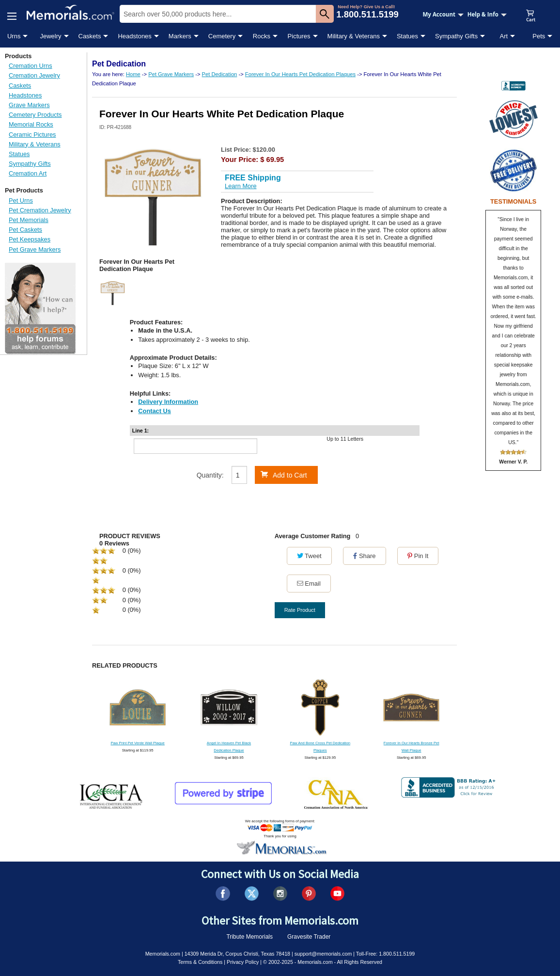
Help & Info (487, 14)
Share (364, 556)
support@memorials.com (323, 954)
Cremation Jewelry (34, 75)
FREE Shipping (253, 178)
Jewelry (50, 36)
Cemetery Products (35, 115)
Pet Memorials (29, 220)
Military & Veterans (354, 36)
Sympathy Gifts (456, 36)
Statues (407, 36)
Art (504, 36)
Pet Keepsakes (30, 239)
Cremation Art (28, 173)
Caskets (90, 36)
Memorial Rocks (31, 124)
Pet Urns (21, 200)
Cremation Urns (31, 66)
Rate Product (300, 610)
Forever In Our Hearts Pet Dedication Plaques (300, 74)
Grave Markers (29, 105)
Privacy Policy (243, 962)
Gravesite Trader (309, 937)
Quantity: (210, 475)
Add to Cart (284, 475)
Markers (180, 36)
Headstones (134, 36)
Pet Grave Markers (35, 249)
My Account (443, 14)
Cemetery (222, 36)
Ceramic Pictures (32, 135)
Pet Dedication (220, 74)
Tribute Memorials (249, 937)
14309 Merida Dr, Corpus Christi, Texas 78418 (237, 954)
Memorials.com (163, 954)
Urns (14, 36)
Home (133, 74)
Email (309, 584)
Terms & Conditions (200, 962)
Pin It (418, 556)
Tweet (309, 556)
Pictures (299, 36)
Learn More (241, 186)
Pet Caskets (25, 230)
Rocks (262, 36)
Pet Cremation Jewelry (40, 210)
